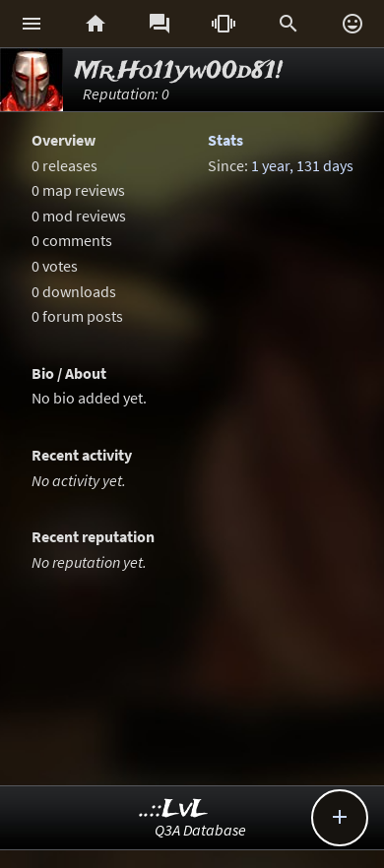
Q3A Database (200, 830)
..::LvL (174, 809)
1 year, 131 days (302, 165)
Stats (225, 140)
